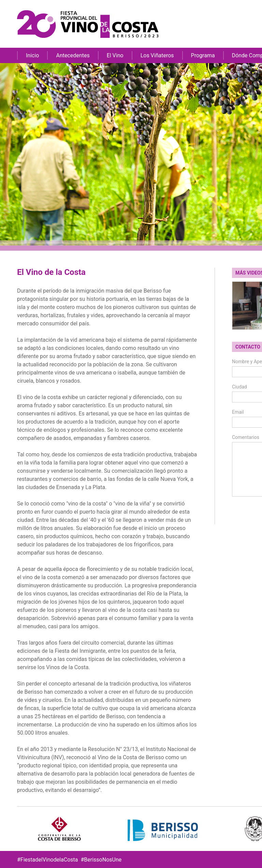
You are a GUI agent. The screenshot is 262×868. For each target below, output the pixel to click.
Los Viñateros (157, 55)
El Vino (115, 55)
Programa (203, 55)
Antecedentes (73, 55)
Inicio (32, 55)
